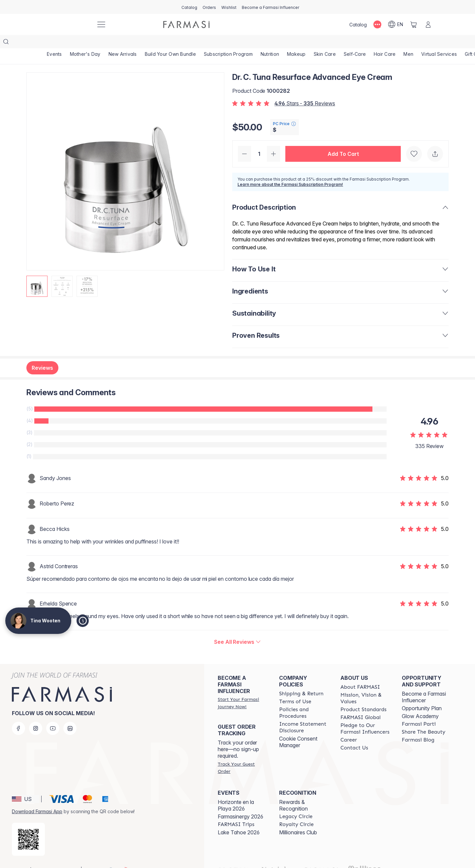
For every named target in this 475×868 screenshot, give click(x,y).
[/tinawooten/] (66, 24)
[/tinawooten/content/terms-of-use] (295, 688)
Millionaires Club (298, 819)
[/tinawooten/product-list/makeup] (296, 43)
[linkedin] (70, 715)
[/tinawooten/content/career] (349, 727)
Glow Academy (420, 703)
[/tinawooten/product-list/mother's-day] (85, 43)
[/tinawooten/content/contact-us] (354, 735)
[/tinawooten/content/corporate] (361, 704)
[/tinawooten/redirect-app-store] (28, 826)
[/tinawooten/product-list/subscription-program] (228, 43)
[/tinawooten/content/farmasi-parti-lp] (419, 711)
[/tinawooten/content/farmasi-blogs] (418, 727)
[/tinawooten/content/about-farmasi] (360, 674)
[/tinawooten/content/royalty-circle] (296, 811)
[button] (343, 141)
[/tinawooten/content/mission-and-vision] (365, 685)
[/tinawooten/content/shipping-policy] (301, 680)
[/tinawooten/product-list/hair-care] (385, 43)
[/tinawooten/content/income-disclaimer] (304, 714)
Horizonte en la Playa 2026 (236, 792)
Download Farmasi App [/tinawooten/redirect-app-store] (37, 798)
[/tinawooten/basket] (414, 24)
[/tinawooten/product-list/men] (408, 43)
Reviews (42, 355)
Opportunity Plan (422, 695)
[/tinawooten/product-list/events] (54, 43)
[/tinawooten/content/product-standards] (364, 696)
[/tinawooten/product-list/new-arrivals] (123, 43)
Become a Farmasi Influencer (424, 684)
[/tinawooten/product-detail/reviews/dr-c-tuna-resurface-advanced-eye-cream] (237, 629)
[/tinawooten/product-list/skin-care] (325, 43)
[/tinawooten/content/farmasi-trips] (236, 811)
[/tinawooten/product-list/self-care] (355, 43)
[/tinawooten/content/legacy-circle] (296, 803)
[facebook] (18, 715)
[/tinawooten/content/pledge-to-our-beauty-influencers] (365, 715)
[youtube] (53, 715)
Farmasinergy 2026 (240, 803)
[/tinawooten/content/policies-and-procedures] (304, 700)
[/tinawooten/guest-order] (242, 754)
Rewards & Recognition (293, 792)
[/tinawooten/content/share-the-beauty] (424, 719)
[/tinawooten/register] (209, 7)
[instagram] (36, 715)
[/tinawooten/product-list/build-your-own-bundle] (170, 43)
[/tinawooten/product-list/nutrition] (270, 43)
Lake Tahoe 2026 (239, 819)
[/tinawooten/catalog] (189, 7)
